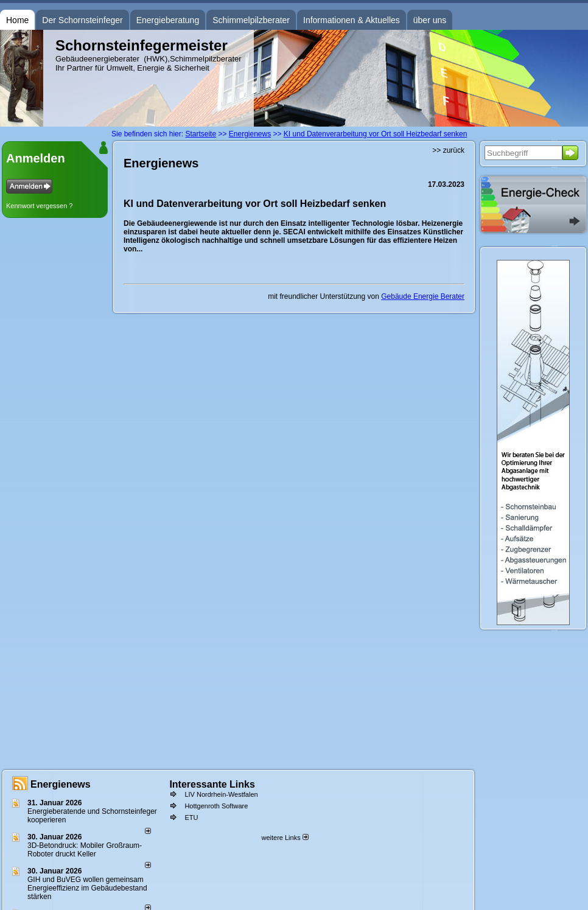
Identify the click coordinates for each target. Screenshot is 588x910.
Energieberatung (168, 20)
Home (17, 20)
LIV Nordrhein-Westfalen (221, 794)
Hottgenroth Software (216, 806)
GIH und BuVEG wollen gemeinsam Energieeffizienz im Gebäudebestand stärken (87, 888)
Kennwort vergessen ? (39, 206)
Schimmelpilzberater (251, 20)
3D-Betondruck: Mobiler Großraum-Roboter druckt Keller (85, 850)
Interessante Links (212, 784)
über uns (430, 20)
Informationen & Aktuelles (352, 20)
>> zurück (448, 150)
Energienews (61, 784)
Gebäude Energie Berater (423, 296)
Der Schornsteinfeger (82, 20)
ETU (191, 817)
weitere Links (285, 838)
